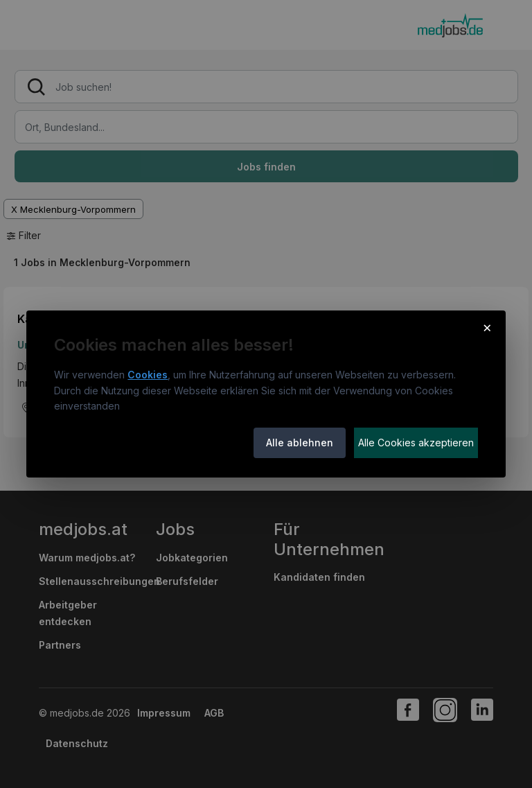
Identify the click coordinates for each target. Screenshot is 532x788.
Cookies (148, 375)
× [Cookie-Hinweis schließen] (487, 327)
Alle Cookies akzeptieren (416, 443)
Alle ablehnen (300, 443)
